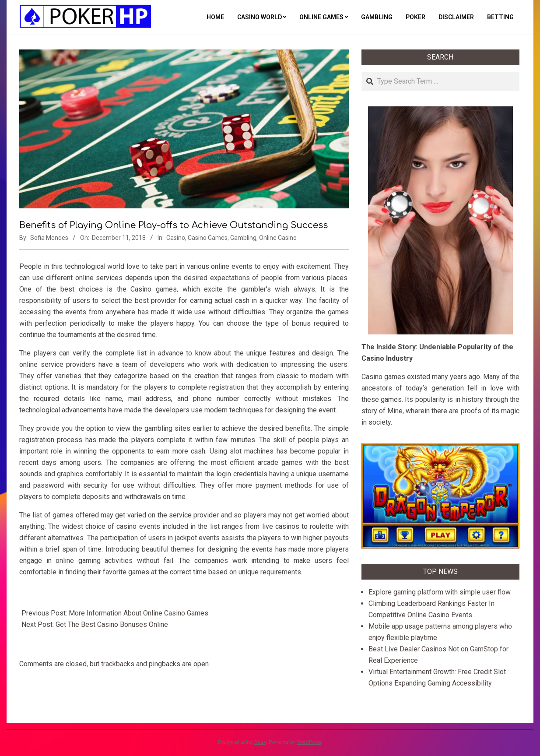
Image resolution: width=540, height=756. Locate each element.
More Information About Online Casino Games (139, 613)
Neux (260, 742)
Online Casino (278, 238)
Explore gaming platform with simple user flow (440, 592)
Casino (176, 238)
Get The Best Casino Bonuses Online (112, 624)
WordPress (309, 742)
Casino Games (208, 238)
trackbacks (118, 664)
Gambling (243, 238)
